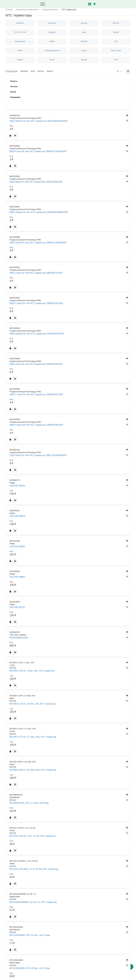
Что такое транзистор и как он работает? (88, 916)
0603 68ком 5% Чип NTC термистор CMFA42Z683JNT (69, 112)
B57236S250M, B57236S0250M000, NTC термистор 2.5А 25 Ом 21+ (68, 590)
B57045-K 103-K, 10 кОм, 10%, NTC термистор (69, 274)
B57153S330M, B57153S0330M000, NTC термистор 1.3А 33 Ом (67, 351)
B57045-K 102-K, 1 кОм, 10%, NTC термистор (69, 267)
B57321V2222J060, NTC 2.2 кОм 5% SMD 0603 (70, 717)
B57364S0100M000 (65, 808)
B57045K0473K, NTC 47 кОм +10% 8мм (69, 297)
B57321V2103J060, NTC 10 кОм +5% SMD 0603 (70, 710)
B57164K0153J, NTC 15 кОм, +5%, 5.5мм (69, 466)
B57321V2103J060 (65, 702)
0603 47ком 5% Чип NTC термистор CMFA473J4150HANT (70, 100)
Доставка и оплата (56, 900)
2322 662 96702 (64, 253)
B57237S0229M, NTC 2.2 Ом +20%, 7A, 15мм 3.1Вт (69, 647)
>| (79, 881)
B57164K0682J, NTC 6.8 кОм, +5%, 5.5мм (69, 511)
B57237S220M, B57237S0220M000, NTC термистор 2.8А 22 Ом (67, 663)
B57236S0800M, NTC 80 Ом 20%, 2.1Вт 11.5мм (68, 581)
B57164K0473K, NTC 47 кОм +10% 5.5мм (69, 504)
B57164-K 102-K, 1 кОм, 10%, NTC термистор (69, 367)
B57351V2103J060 (65, 770)
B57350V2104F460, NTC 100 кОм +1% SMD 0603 (69, 763)
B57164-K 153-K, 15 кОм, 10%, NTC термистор (69, 390)
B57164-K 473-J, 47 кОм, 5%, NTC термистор (69, 420)
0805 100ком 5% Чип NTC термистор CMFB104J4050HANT (70, 125)
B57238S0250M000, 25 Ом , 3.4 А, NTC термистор (70, 679)
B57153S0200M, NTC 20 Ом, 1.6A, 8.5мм (69, 327)
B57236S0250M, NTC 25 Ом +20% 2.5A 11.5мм (68, 574)
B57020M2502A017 (65, 259)
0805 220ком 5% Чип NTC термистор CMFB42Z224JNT (69, 174)
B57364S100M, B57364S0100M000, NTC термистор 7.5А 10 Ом (67, 847)
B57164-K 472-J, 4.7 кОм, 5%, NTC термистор (69, 413)
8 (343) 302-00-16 (15, 955)
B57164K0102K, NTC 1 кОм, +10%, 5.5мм (68, 435)
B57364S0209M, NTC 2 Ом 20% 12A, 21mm (70, 816)
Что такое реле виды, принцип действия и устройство (88, 901)
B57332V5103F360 (65, 748)
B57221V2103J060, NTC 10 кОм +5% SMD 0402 (70, 536)
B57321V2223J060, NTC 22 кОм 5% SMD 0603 (70, 725)
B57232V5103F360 (65, 544)
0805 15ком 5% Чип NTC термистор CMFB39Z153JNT (69, 149)
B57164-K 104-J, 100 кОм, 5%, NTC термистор (69, 382)
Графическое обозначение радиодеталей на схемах (86, 930)
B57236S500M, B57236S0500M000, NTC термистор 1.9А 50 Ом (67, 600)
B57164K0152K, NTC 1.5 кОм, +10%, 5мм (69, 458)
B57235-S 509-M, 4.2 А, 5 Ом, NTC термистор (69, 551)
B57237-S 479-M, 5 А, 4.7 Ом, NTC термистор (69, 617)
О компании (53, 909)
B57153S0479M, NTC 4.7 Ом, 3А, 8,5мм (70, 342)
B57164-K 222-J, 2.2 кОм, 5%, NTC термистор (69, 398)
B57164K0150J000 (65, 443)
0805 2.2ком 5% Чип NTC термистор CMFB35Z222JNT (69, 162)
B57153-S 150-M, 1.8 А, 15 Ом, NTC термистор (69, 305)
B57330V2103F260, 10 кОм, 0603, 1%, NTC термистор (68, 732)
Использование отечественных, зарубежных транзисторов (88, 923)
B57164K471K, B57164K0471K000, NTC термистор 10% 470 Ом (67, 520)
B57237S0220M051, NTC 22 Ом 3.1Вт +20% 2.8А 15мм (70, 639)
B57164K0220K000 (65, 481)
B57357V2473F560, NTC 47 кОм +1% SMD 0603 (70, 785)
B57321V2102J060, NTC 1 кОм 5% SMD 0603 (69, 695)
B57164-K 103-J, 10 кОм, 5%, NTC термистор (69, 375)
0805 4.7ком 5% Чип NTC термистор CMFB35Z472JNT (69, 199)
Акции (51, 919)
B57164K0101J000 (65, 428)
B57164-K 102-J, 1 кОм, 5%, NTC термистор (70, 360)
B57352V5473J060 (65, 778)
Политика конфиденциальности (19, 977)
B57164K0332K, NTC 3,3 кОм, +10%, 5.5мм (69, 488)
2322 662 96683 (64, 242)
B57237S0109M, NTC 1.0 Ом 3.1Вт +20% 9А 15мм (69, 632)
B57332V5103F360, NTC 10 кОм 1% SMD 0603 (70, 755)
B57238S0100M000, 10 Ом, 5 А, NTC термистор (70, 672)
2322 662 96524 (64, 232)
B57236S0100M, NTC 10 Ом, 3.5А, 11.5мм (69, 566)
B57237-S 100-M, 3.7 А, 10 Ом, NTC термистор (69, 609)
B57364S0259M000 (65, 831)
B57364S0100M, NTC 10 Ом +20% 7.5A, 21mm (68, 801)
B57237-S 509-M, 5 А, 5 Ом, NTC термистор (70, 624)
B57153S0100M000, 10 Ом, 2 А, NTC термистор (70, 320)
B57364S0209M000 (65, 823)
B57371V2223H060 (65, 863)
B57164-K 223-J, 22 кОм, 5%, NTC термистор (69, 405)
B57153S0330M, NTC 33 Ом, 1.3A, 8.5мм (69, 335)
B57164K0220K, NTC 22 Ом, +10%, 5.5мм (68, 473)
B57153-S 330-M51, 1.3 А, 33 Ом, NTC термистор (70, 312)
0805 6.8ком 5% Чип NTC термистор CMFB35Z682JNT (69, 211)
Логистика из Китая (56, 914)
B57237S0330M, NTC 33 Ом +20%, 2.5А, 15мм (68, 654)
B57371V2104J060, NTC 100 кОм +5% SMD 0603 (70, 856)
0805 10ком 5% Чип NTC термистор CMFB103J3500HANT (70, 137)
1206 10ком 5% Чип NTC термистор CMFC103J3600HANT (70, 223)
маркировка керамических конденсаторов (86, 909)
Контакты (52, 905)
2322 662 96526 (64, 237)
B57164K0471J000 (65, 496)
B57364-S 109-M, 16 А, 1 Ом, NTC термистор (69, 793)
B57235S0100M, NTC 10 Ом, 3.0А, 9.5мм (69, 559)
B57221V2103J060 (65, 529)
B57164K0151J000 (65, 451)
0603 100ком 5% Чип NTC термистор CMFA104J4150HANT (70, 88)
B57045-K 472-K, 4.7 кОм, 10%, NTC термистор (70, 282)
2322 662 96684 (64, 248)
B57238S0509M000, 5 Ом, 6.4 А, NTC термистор (70, 687)
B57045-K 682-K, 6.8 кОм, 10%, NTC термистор (70, 289)
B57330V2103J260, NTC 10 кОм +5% (70, 740)
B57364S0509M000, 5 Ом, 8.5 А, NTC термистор (70, 838)
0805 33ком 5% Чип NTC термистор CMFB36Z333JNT (69, 186)
